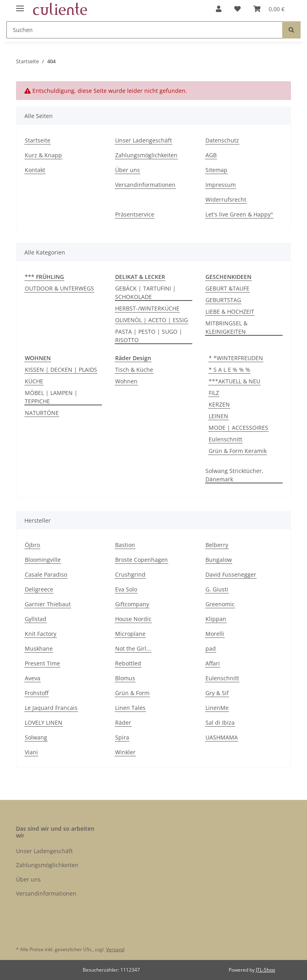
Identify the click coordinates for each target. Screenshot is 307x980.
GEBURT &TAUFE (227, 288)
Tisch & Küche (134, 370)
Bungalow (219, 560)
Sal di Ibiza (220, 722)
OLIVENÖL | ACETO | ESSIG (152, 320)
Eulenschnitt (225, 439)
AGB (211, 155)
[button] (219, 9)
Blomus (125, 678)
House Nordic (133, 619)
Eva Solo (126, 589)
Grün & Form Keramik (238, 451)
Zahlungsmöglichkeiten (146, 155)
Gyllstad (36, 619)
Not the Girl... (133, 648)
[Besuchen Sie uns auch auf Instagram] (44, 931)
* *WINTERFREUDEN (236, 358)
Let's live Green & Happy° (239, 214)
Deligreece (39, 589)
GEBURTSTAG (223, 300)
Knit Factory (41, 634)
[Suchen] (145, 30)
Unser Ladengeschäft (144, 140)
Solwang (36, 737)
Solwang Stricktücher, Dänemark (234, 475)
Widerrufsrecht (226, 199)
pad (211, 648)
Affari (213, 663)
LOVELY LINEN (44, 722)
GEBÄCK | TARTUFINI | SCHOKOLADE (146, 293)
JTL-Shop (265, 970)
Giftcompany (132, 604)
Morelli (215, 634)
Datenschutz (222, 140)
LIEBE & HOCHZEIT (230, 312)
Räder (123, 722)
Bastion (125, 545)
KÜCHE (34, 381)
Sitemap (216, 170)
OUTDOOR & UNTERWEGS (59, 288)
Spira (122, 737)
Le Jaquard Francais (51, 708)
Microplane (130, 634)
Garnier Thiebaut (48, 604)
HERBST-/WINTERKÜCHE (147, 308)
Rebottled (128, 663)
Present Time (42, 663)
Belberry (217, 545)
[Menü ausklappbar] (20, 5)
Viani (31, 752)
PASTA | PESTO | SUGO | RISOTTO (149, 336)
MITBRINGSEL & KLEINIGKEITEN (226, 327)
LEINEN (218, 416)
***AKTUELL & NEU (234, 381)
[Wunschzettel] (237, 9)
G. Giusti (217, 589)
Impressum (221, 185)
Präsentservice (135, 214)
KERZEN (219, 404)
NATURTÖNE (42, 413)
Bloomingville (43, 560)
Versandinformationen (145, 185)
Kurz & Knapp (43, 155)
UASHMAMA (222, 737)
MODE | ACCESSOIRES (238, 428)
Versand (115, 949)
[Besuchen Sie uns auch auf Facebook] (24, 931)
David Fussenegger (231, 574)
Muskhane (39, 648)
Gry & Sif (217, 693)
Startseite (38, 140)
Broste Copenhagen (142, 560)
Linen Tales (130, 708)
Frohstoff (37, 693)
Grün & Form (132, 693)
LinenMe (217, 708)
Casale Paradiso (46, 574)
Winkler (125, 752)
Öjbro (32, 545)
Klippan (216, 619)
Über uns (128, 170)
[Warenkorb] (269, 9)
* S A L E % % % (229, 370)
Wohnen (126, 381)
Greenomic (220, 604)
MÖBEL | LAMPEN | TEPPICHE (51, 397)
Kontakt (35, 170)
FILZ (214, 393)
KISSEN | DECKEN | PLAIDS (61, 370)
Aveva (33, 678)
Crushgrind (130, 574)
